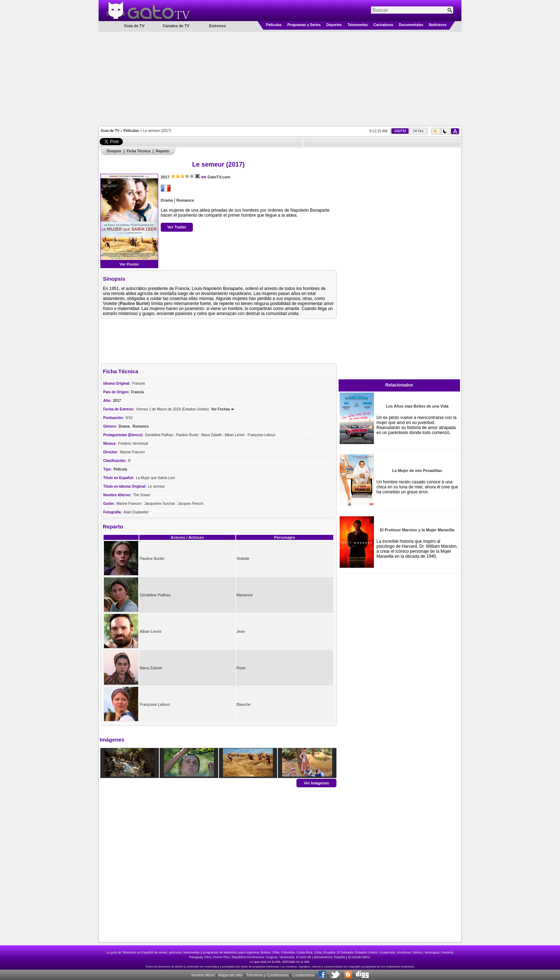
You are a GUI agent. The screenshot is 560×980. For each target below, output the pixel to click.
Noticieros (438, 25)
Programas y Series (304, 25)
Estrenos (217, 26)
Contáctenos (304, 975)
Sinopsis (114, 151)
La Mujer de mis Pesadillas (417, 471)
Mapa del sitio (230, 975)
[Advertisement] (280, 78)
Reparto (162, 151)
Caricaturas (383, 25)
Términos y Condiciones (267, 975)
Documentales (411, 25)
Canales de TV (176, 26)
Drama (167, 200)
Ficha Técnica (139, 151)
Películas (274, 25)
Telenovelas (358, 25)
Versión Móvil (203, 975)
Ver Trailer (177, 227)
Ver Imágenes (317, 783)
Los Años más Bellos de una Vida (417, 406)
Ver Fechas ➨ (222, 409)
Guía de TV (110, 131)
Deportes (334, 25)
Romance (185, 200)
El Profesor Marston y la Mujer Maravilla (417, 530)
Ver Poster (129, 264)
